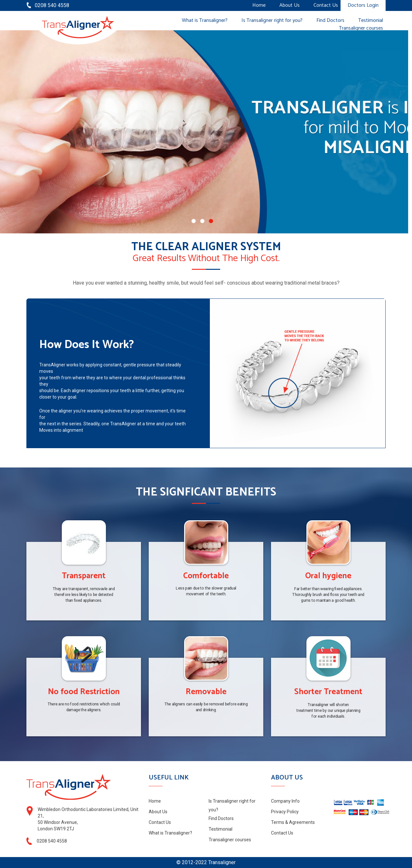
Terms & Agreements (293, 822)
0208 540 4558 (52, 5)
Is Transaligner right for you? (272, 21)
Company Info (285, 801)
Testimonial (371, 21)
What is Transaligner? (205, 21)
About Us (290, 5)
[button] (194, 221)
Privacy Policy (285, 812)
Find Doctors (330, 21)
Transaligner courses (361, 28)
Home (259, 5)
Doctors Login (363, 5)
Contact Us (326, 5)
